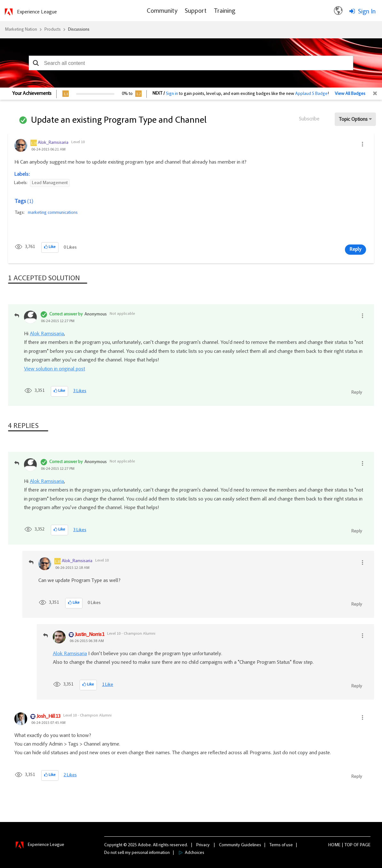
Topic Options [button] (353, 120)
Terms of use (281, 845)
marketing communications (53, 213)
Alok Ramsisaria (47, 334)
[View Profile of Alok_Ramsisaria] (53, 143)
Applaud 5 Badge (311, 94)
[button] (36, 63)
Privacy (203, 845)
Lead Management (50, 183)
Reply (355, 250)
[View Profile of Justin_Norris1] (90, 635)
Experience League (37, 12)
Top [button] (349, 845)
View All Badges (350, 94)
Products (53, 30)
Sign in (172, 94)
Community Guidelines (240, 845)
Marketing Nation (21, 30)
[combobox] (191, 63)
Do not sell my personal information (137, 853)
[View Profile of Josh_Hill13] (48, 717)
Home (334, 845)
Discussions (79, 30)
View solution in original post (55, 369)
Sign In (367, 12)
